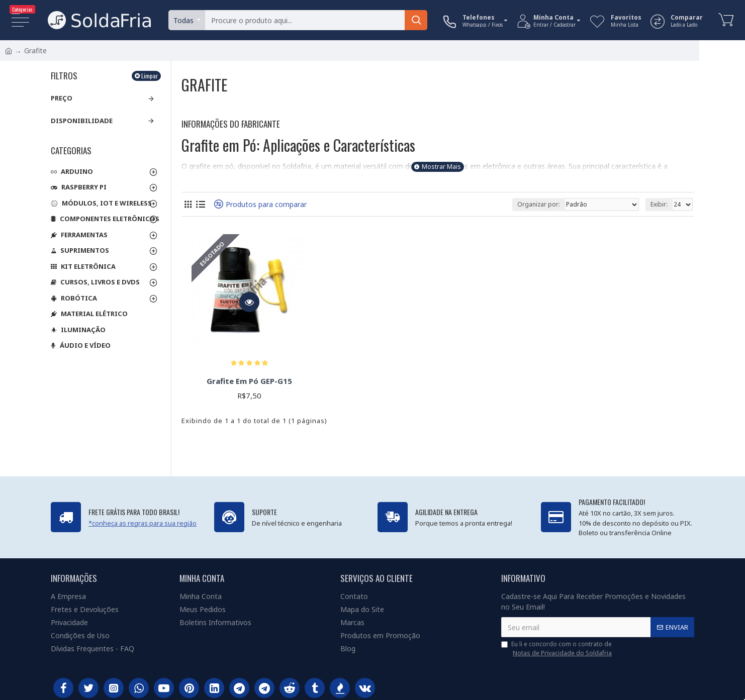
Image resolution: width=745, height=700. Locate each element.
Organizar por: (539, 204)
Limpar (150, 76)
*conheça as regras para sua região (143, 523)
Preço (62, 98)
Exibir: (659, 204)
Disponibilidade (82, 121)
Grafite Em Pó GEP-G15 (249, 381)
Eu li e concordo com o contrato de (557, 649)
